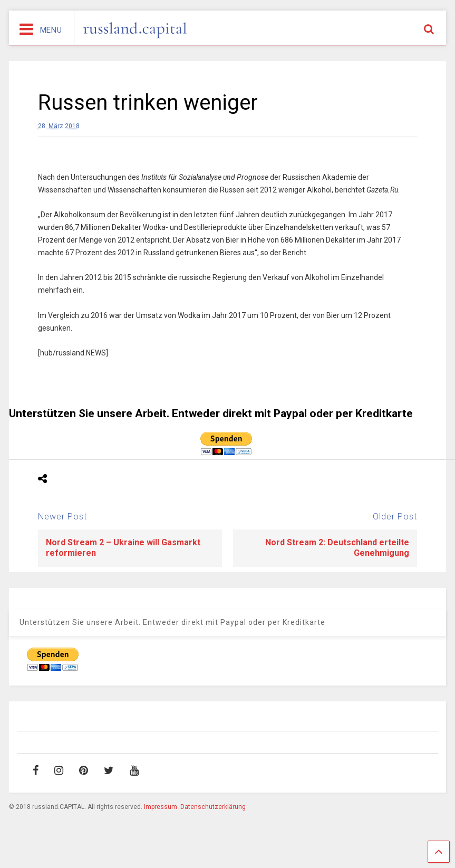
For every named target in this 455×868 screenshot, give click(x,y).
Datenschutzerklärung (213, 807)
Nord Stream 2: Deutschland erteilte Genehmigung (337, 548)
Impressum (161, 807)
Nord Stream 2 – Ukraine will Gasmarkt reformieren (123, 548)
